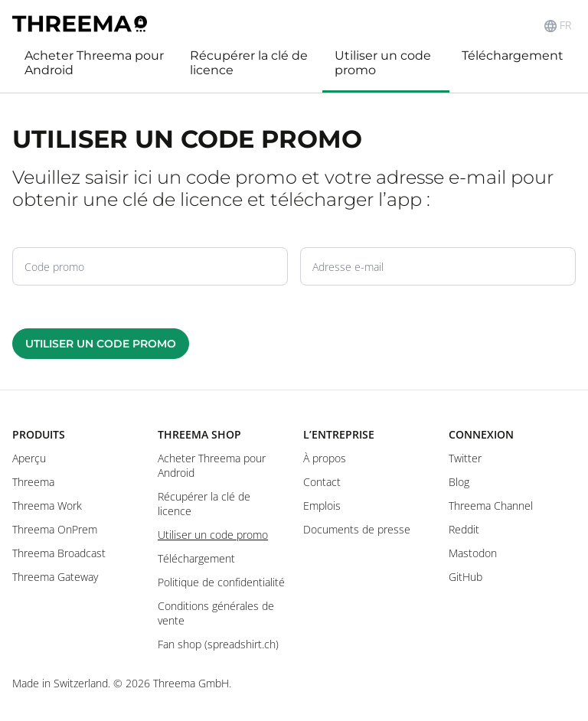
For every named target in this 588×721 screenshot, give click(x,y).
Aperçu (29, 458)
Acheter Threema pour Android (94, 63)
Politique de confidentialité (221, 582)
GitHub (465, 577)
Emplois (322, 506)
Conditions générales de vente (216, 613)
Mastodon (473, 553)
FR (558, 25)
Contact (322, 482)
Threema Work (47, 506)
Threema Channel (491, 506)
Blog (459, 482)
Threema (33, 482)
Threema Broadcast (59, 553)
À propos (325, 458)
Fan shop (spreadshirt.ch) (218, 644)
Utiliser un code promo (383, 63)
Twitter (465, 458)
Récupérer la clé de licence (249, 63)
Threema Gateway (55, 577)
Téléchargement (513, 55)
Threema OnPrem (55, 529)
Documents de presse (357, 529)
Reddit (464, 529)
